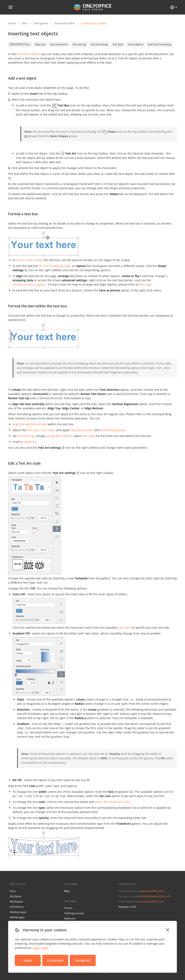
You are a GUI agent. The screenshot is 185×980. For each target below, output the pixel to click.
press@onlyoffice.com (150, 901)
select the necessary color (112, 802)
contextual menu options (29, 284)
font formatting (99, 44)
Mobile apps (17, 917)
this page (145, 284)
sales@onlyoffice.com (151, 891)
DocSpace (16, 896)
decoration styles (82, 430)
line (46, 266)
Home (12, 23)
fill (40, 266)
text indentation (59, 44)
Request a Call (127, 907)
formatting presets (113, 430)
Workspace (16, 901)
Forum (68, 908)
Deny (28, 960)
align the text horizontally (30, 424)
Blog (67, 891)
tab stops (89, 436)
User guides (41, 23)
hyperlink (30, 442)
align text (40, 44)
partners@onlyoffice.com (155, 896)
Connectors (17, 907)
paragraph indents (59, 436)
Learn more (41, 948)
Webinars (70, 918)
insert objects (136, 44)
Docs (25, 23)
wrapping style (60, 266)
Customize (55, 960)
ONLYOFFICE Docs (20, 44)
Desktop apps (18, 912)
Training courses (74, 913)
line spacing (79, 44)
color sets (124, 628)
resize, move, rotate (29, 260)
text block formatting (160, 44)
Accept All (83, 960)
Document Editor (65, 23)
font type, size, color (41, 430)
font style (118, 44)
